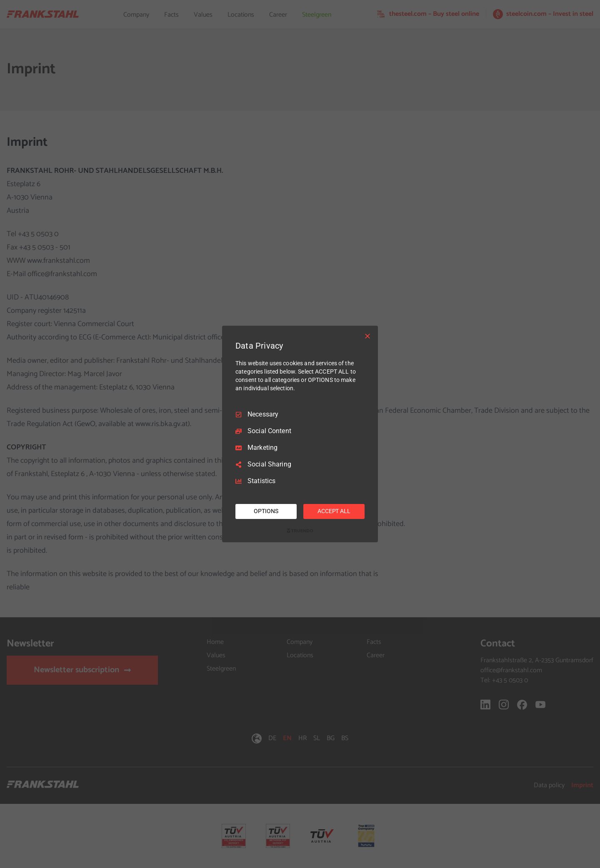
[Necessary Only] (367, 336)
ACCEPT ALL (334, 511)
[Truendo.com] (300, 531)
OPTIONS (266, 511)
